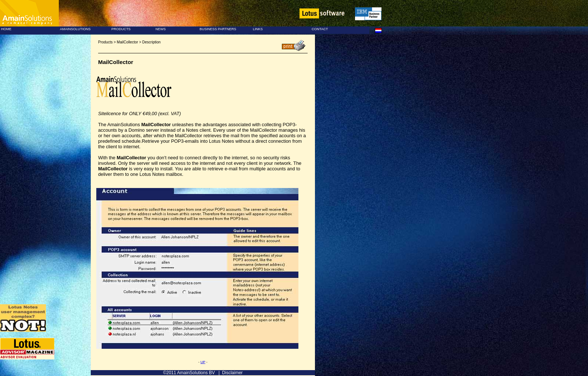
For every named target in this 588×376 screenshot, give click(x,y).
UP (203, 362)
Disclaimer (232, 373)
